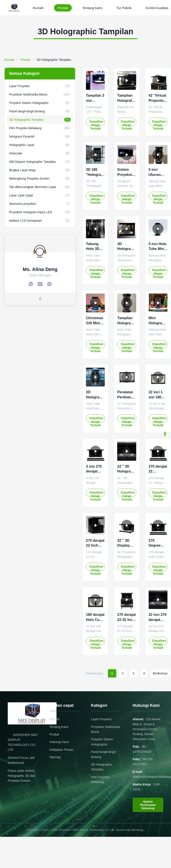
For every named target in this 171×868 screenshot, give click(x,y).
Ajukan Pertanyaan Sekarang (148, 805)
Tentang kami (92, 8)
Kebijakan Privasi (61, 750)
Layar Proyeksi (101, 719)
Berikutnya (160, 673)
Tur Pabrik (124, 8)
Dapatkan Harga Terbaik (96, 123)
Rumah (38, 8)
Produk (63, 8)
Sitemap (55, 757)
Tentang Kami (59, 727)
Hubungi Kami (59, 742)
